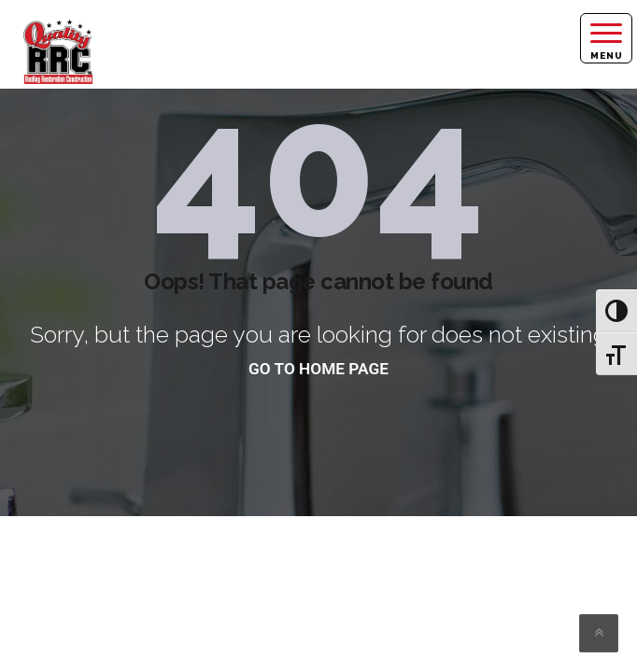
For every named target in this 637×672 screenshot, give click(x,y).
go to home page (318, 369)
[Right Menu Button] (606, 38)
